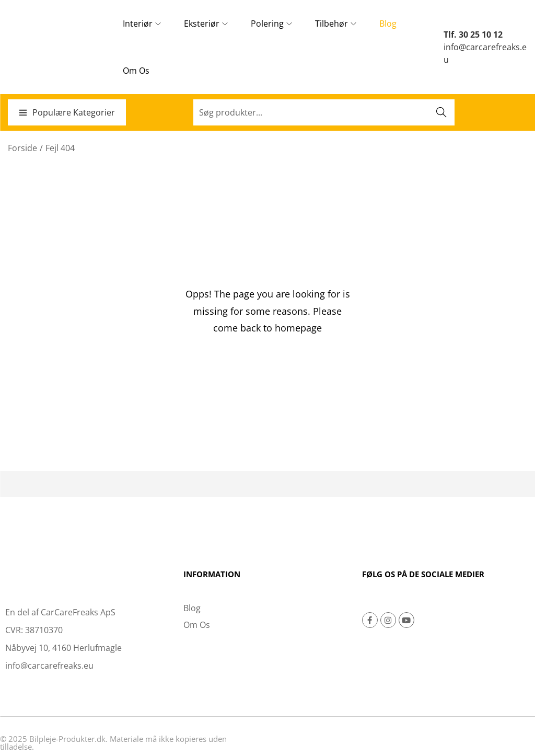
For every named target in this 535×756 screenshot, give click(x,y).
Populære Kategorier (67, 112)
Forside (22, 148)
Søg (441, 112)
